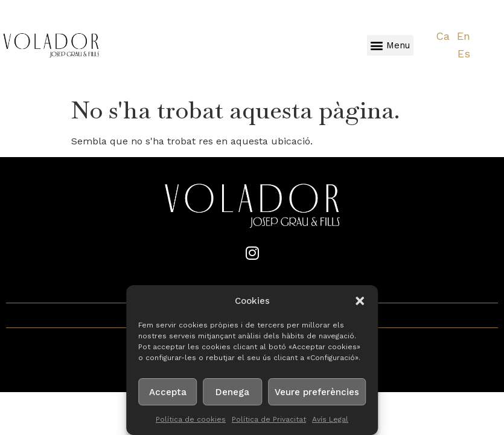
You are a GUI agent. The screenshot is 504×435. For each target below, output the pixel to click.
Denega (232, 392)
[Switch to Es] (464, 54)
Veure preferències (317, 392)
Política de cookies (191, 419)
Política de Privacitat (269, 419)
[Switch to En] (464, 37)
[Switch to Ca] (443, 37)
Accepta (168, 392)
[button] (360, 301)
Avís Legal (330, 419)
